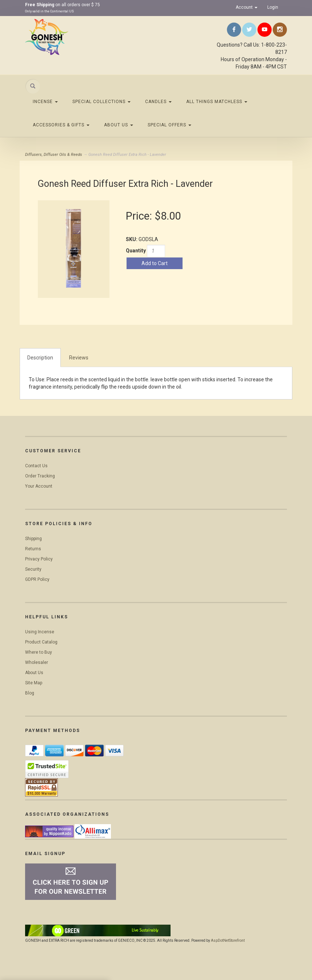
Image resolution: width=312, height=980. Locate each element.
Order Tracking (40, 476)
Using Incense (40, 632)
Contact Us (36, 466)
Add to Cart (155, 263)
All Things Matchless (217, 102)
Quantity (136, 251)
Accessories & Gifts (61, 125)
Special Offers (169, 125)
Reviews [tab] (79, 358)
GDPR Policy (37, 579)
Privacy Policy (39, 559)
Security (33, 569)
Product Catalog (41, 642)
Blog (30, 693)
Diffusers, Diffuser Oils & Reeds (54, 155)
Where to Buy (39, 652)
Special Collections (101, 102)
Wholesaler (37, 662)
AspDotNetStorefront (228, 940)
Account (247, 7)
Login (273, 7)
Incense (45, 102)
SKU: (132, 239)
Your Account (39, 486)
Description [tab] (40, 358)
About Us (119, 125)
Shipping (33, 539)
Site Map (34, 683)
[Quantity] (156, 251)
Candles (158, 102)
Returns (33, 549)
